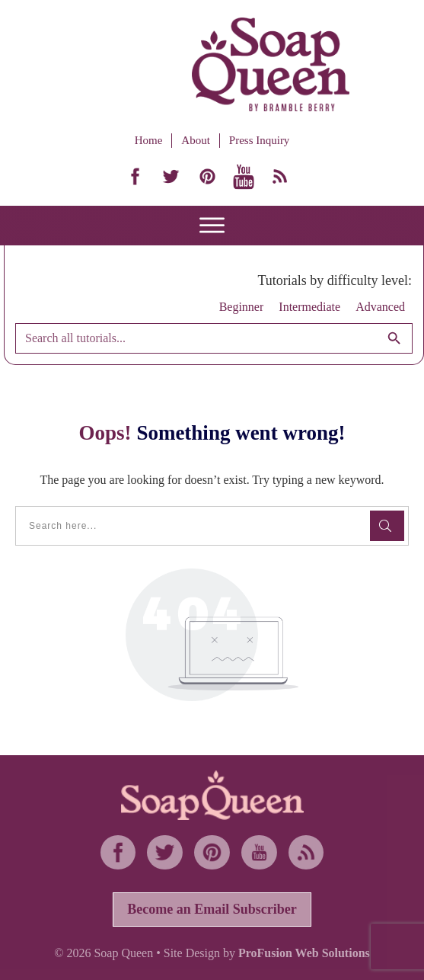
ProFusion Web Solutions (304, 953)
